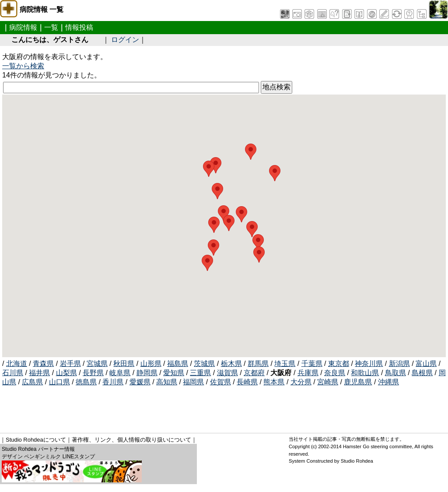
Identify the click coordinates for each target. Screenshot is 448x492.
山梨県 (66, 373)
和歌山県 (365, 373)
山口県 (59, 382)
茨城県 (204, 364)
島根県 (422, 373)
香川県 (113, 382)
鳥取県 (395, 373)
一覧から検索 (23, 66)
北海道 (17, 364)
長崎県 (247, 382)
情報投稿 (79, 27)
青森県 (43, 364)
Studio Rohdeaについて (36, 440)
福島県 (178, 364)
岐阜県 (120, 373)
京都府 (254, 373)
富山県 (426, 364)
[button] (275, 173)
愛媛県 (140, 382)
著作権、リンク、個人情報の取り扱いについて (131, 440)
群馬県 (258, 364)
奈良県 (335, 373)
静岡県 (147, 373)
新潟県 (399, 364)
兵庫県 (308, 373)
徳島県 (86, 382)
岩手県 (70, 364)
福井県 (39, 373)
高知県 (167, 382)
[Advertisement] (161, 407)
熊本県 (274, 382)
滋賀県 (227, 373)
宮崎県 (328, 382)
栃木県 (231, 364)
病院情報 (23, 27)
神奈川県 (369, 364)
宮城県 (97, 364)
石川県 (13, 373)
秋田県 (124, 364)
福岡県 (193, 382)
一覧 (51, 27)
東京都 (339, 364)
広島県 (32, 382)
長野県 (93, 373)
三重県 (200, 373)
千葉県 (312, 364)
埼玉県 (285, 364)
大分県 (301, 382)
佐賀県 (220, 382)
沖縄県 (388, 382)
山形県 (151, 364)
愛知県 (174, 373)
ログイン (125, 40)
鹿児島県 (358, 382)
